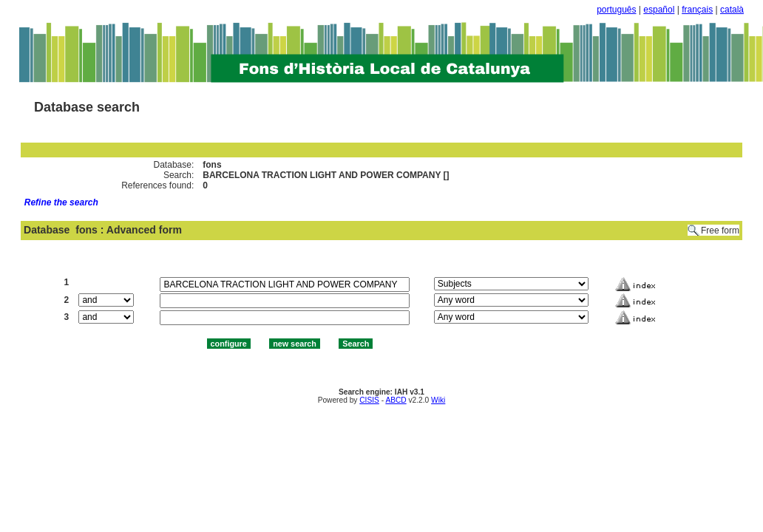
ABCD (396, 400)
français (697, 10)
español (659, 10)
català (732, 10)
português (616, 10)
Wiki (438, 400)
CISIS (369, 400)
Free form (720, 231)
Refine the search (61, 202)
